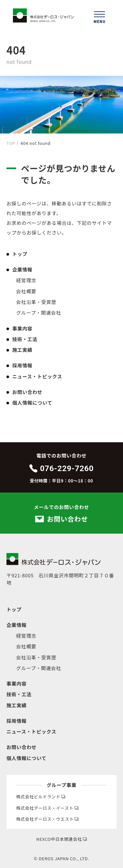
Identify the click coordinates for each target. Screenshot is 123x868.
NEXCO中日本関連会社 (61, 839)
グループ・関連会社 (39, 312)
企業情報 (22, 269)
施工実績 (22, 350)
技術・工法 (25, 339)
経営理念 (26, 280)
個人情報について (32, 403)
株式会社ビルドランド (41, 797)
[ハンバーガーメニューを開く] (100, 16)
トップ (20, 254)
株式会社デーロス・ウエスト (47, 819)
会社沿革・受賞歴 (36, 302)
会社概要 (26, 291)
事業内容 (22, 328)
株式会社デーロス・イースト (47, 808)
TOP (11, 143)
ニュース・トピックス (37, 376)
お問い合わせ (27, 392)
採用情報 (22, 365)
